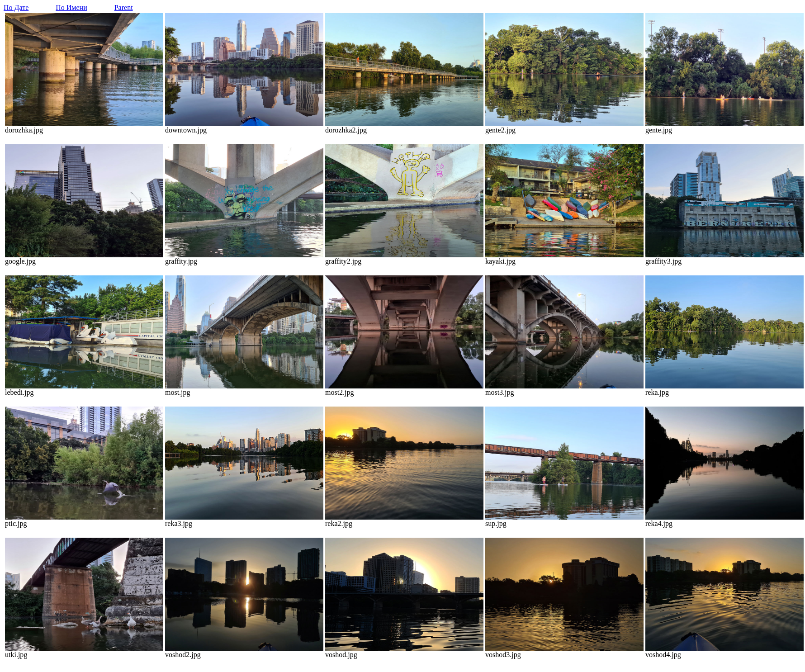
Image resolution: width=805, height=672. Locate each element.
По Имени (71, 7)
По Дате (16, 7)
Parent (124, 7)
